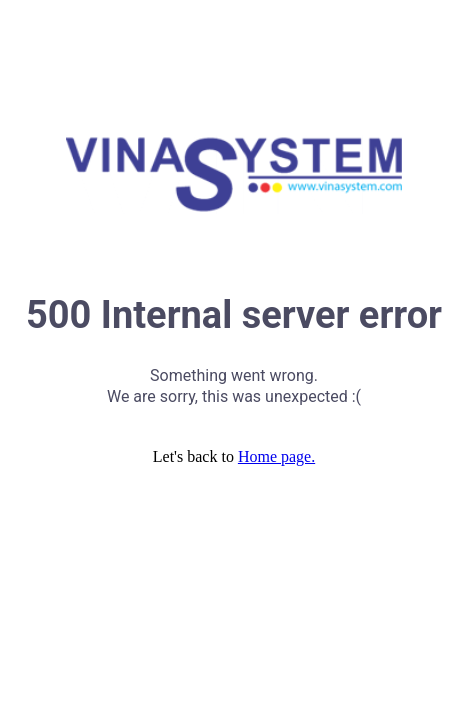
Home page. (276, 456)
